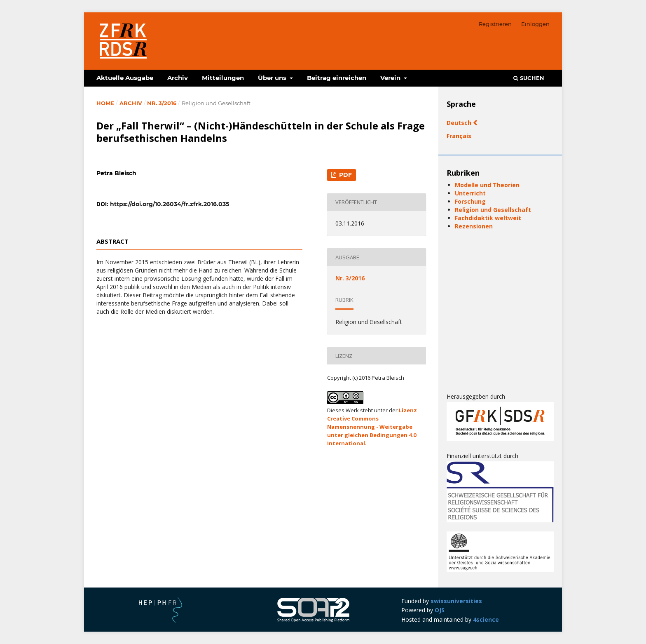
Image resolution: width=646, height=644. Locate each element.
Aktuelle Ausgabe (125, 78)
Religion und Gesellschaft (493, 210)
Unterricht (470, 193)
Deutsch (460, 123)
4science (486, 619)
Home (105, 103)
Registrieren (495, 24)
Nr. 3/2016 (162, 103)
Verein (391, 78)
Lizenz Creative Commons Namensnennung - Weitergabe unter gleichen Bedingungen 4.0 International (372, 427)
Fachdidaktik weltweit (488, 218)
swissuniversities (456, 601)
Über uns (273, 78)
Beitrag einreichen (337, 78)
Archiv (178, 78)
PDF (345, 175)
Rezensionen (474, 226)
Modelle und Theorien (487, 185)
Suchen (529, 78)
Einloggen (535, 24)
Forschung (470, 201)
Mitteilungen (223, 78)
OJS (440, 610)
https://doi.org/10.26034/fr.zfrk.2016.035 (170, 204)
